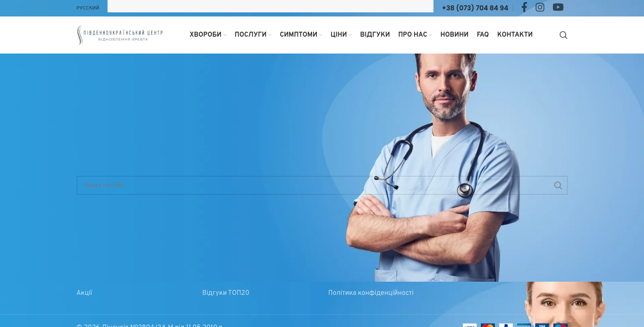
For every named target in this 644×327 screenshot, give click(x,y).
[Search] (564, 35)
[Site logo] (120, 35)
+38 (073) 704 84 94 (475, 8)
